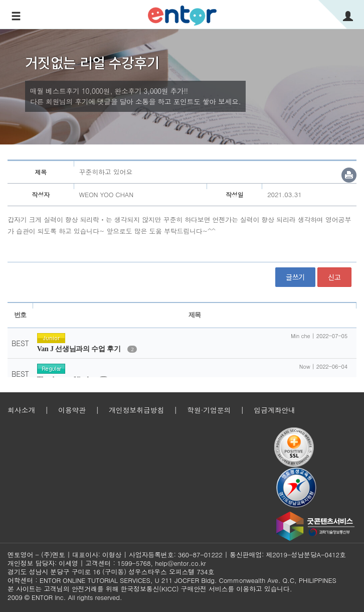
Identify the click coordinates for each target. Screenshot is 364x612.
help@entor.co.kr (180, 563)
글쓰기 (295, 277)
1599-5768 (134, 563)
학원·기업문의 (209, 410)
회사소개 (21, 410)
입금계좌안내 (275, 410)
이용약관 (72, 410)
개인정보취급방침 (136, 410)
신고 (334, 277)
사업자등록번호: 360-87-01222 (176, 555)
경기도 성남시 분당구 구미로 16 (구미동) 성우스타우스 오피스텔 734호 (111, 572)
